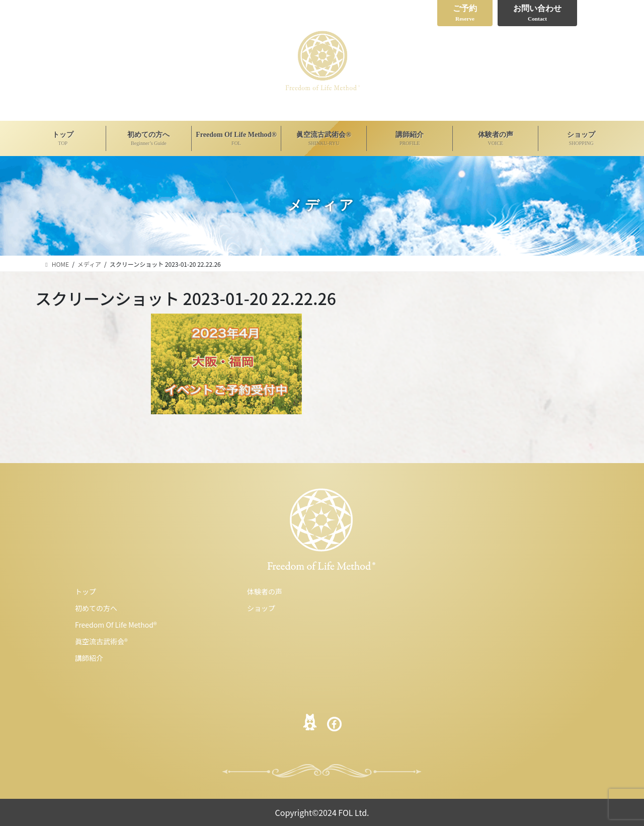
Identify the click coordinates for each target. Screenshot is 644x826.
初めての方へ (96, 608)
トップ (86, 591)
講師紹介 (89, 658)
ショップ (261, 608)
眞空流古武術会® (101, 641)
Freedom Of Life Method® (116, 625)
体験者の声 (265, 591)
